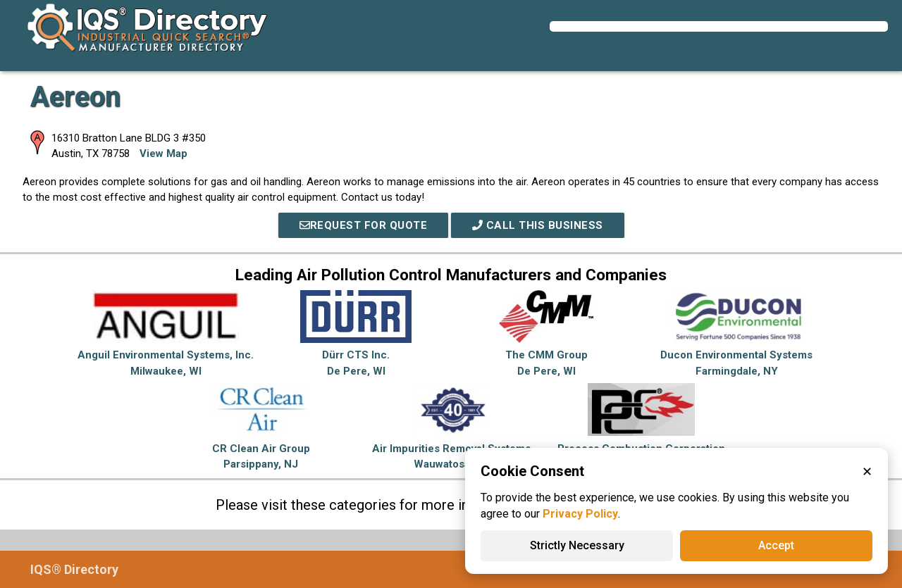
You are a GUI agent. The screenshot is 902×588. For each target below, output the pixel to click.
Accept (776, 545)
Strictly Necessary (577, 545)
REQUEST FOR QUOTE (364, 225)
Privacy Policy (580, 514)
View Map (163, 154)
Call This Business (538, 225)
